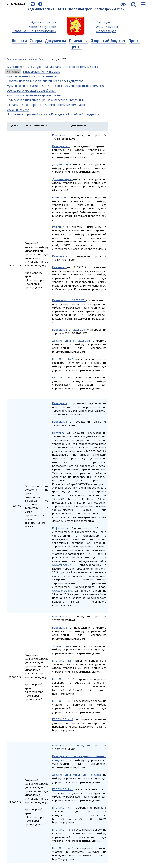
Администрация (44, 22)
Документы (56, 40)
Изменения (60, 197)
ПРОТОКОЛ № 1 (63, 679)
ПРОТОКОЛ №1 (63, 359)
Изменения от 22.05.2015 (69, 300)
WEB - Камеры (107, 27)
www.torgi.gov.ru (62, 565)
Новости (19, 40)
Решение (60, 227)
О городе (103, 22)
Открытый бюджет (108, 40)
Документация (63, 164)
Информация (62, 528)
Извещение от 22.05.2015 (69, 330)
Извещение (61, 135)
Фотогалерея (106, 31)
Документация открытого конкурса (78, 775)
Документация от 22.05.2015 (71, 341)
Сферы (36, 40)
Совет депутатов (43, 27)
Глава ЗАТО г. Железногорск (34, 31)
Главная (10, 59)
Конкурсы (43, 59)
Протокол (60, 433)
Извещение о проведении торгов (77, 745)
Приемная (78, 40)
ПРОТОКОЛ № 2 (63, 701)
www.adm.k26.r (61, 591)
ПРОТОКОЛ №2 (62, 377)
